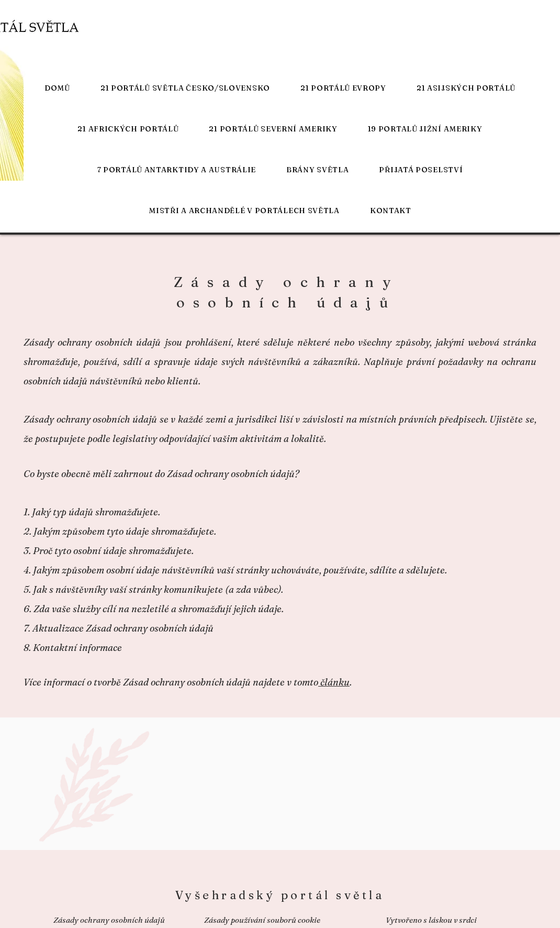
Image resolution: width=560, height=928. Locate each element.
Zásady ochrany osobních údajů (109, 920)
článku (334, 682)
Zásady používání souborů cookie (262, 920)
